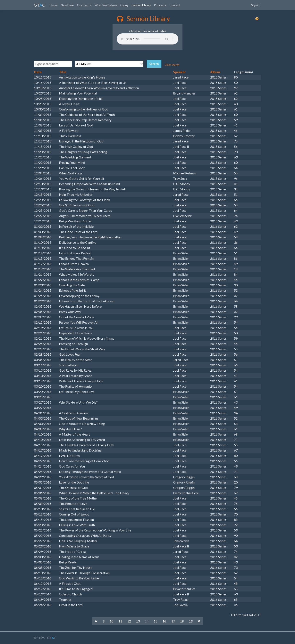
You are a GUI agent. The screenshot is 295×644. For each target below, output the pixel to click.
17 (173, 621)
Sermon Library (141, 5)
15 (155, 621)
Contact (175, 5)
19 (191, 621)
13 (138, 621)
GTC (39, 5)
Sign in (255, 5)
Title (63, 72)
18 (182, 621)
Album (215, 72)
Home (54, 5)
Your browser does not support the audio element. (147, 39)
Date (38, 72)
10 (111, 621)
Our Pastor (84, 5)
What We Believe (106, 5)
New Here (67, 5)
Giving (124, 5)
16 (164, 621)
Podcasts (160, 5)
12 (129, 621)
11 (120, 621)
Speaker (179, 72)
